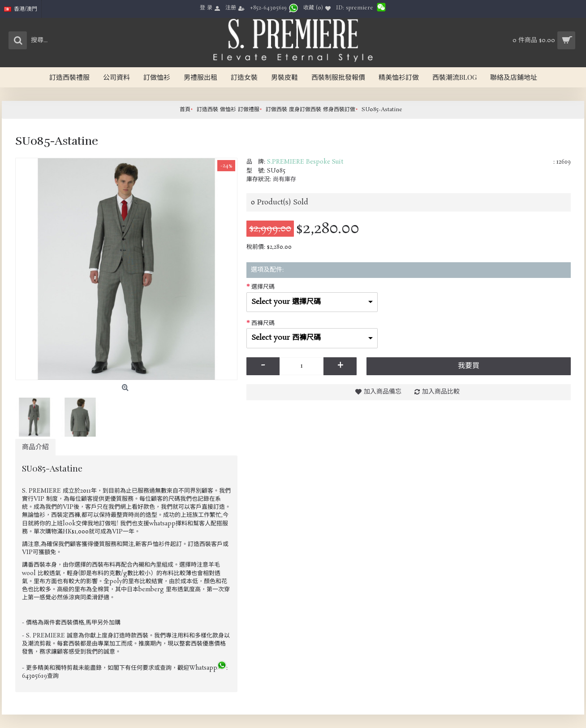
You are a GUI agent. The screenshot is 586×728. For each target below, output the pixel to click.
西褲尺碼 (263, 323)
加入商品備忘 (383, 392)
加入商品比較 (441, 392)
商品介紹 (35, 447)
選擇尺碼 (263, 287)
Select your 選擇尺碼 (286, 302)
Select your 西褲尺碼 (286, 338)
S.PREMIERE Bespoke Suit (305, 162)
